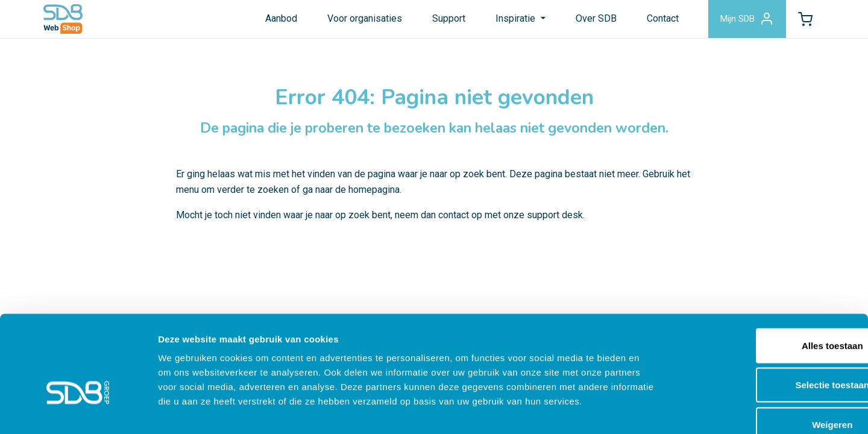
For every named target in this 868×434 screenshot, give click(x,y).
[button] (804, 20)
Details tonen (651, 410)
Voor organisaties (358, 20)
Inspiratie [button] (510, 20)
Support (442, 20)
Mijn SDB (742, 20)
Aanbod (275, 20)
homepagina (374, 197)
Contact (656, 20)
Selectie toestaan (768, 316)
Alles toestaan (767, 276)
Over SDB (589, 20)
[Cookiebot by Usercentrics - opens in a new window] (78, 410)
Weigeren (767, 355)
